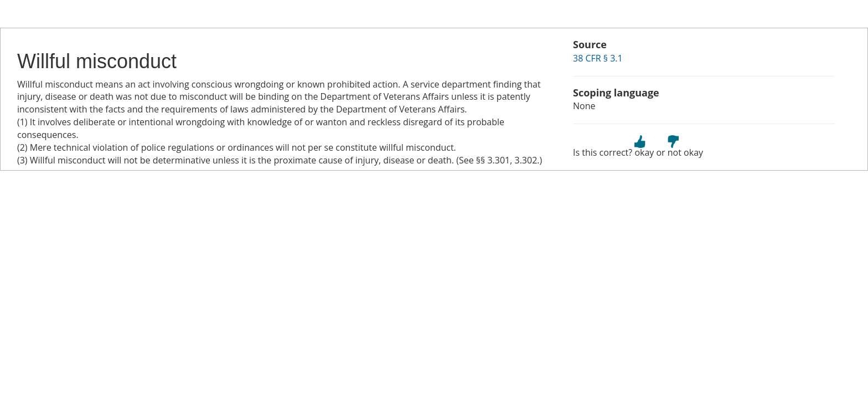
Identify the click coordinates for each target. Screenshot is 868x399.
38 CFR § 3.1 (598, 58)
